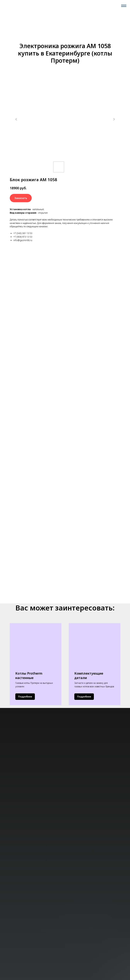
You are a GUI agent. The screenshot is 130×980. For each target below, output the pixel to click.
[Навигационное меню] (124, 6)
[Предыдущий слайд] (16, 119)
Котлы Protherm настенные (29, 676)
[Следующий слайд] (114, 119)
